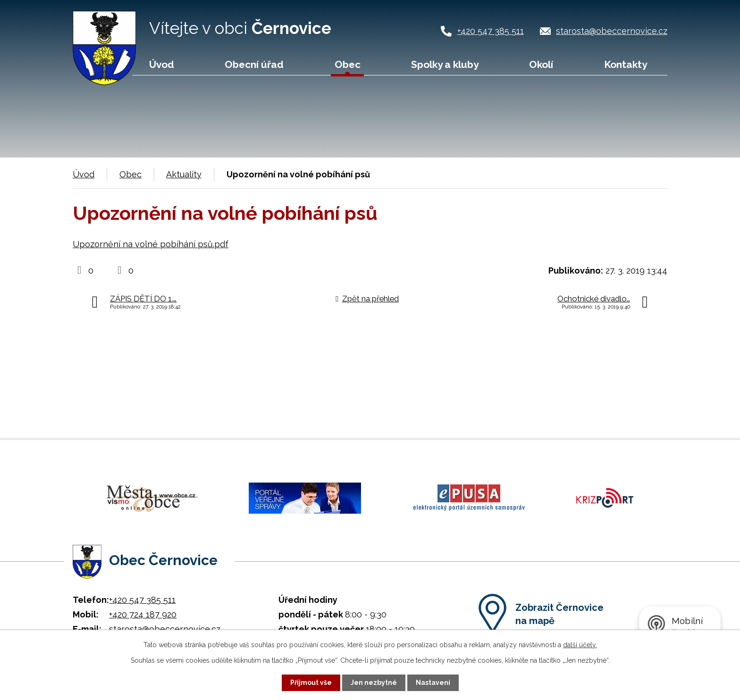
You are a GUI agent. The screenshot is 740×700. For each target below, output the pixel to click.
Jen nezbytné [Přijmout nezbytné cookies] (374, 683)
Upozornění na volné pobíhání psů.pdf (151, 244)
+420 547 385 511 (491, 31)
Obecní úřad (254, 64)
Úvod (162, 64)
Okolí (541, 64)
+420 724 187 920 (143, 614)
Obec (348, 64)
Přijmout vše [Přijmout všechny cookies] (311, 683)
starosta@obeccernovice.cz (612, 31)
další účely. (580, 645)
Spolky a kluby (445, 64)
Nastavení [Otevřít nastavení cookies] (433, 683)
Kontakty (626, 64)
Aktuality (184, 174)
